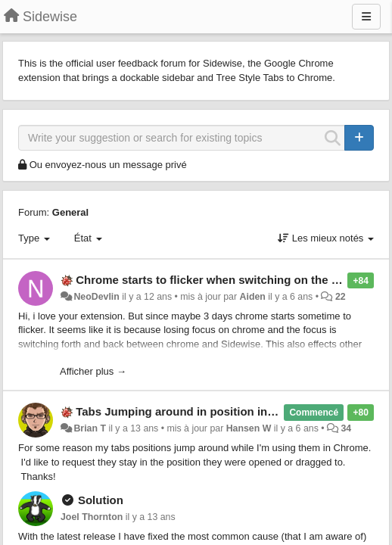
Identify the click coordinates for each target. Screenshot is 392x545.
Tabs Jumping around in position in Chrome (194, 411)
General (70, 212)
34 (346, 428)
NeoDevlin (96, 297)
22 (341, 297)
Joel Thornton (92, 517)
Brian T (90, 428)
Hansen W (249, 428)
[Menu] (366, 17)
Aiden (253, 297)
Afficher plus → (93, 371)
